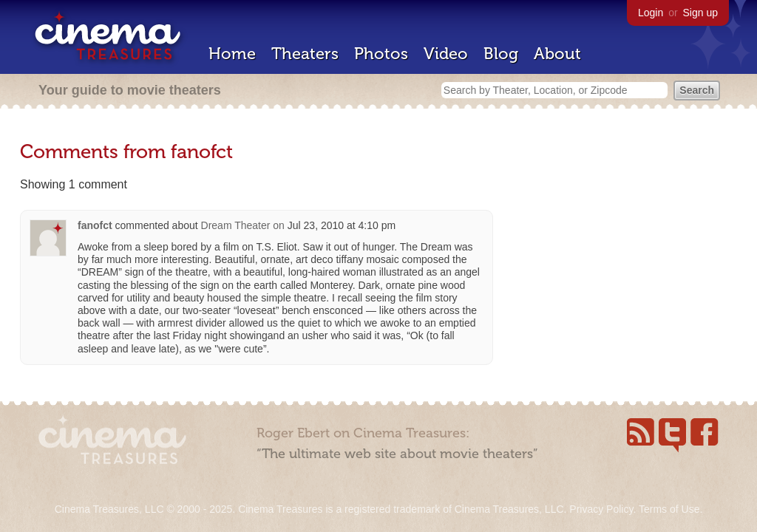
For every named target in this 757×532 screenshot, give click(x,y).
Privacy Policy (601, 509)
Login (651, 13)
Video (446, 54)
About (557, 54)
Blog (501, 54)
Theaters (305, 54)
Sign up (700, 13)
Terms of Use (669, 509)
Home (232, 54)
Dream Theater (236, 225)
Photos (381, 54)
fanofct (95, 225)
